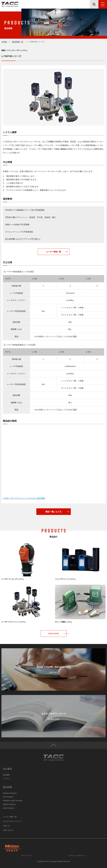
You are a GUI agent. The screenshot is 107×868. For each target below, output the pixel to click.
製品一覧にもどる (54, 512)
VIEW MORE (54, 634)
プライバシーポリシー (77, 856)
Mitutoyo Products (10, 793)
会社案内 (7, 769)
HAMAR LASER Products (13, 801)
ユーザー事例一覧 (54, 252)
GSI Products (8, 797)
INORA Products (9, 804)
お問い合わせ (8, 830)
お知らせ (6, 826)
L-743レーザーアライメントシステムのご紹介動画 (24, 498)
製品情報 (7, 787)
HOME (4, 42)
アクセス (6, 779)
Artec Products (9, 808)
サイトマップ (26, 856)
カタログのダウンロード (12, 821)
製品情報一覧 (18, 42)
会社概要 (6, 775)
